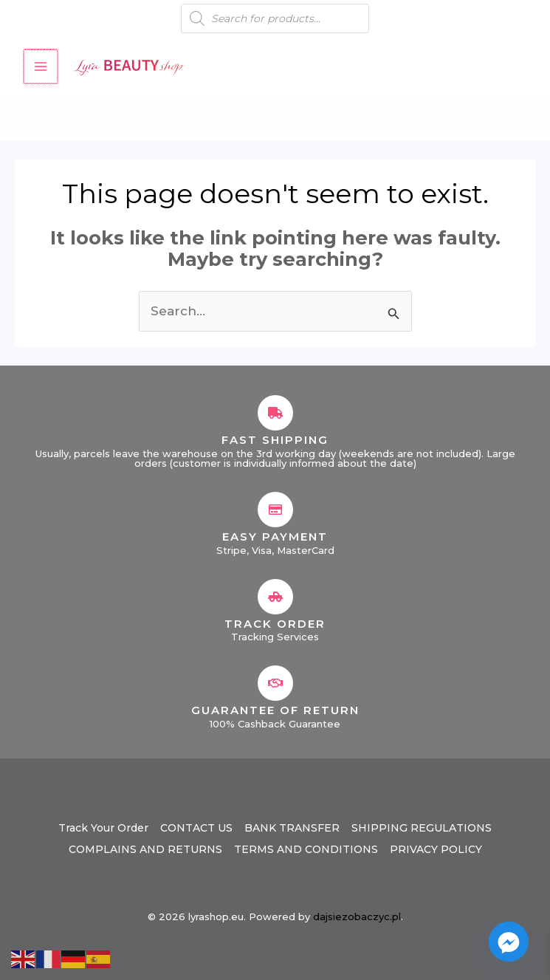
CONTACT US (196, 828)
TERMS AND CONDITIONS (306, 849)
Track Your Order (103, 828)
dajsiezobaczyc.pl (357, 916)
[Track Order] (275, 597)
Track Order (275, 624)
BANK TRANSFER (292, 828)
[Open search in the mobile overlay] (275, 18)
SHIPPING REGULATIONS (422, 828)
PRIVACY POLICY (436, 849)
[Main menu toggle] (40, 66)
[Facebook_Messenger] (509, 942)
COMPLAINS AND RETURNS (145, 849)
